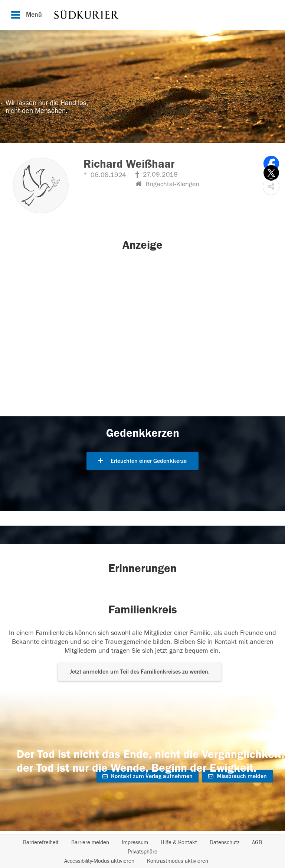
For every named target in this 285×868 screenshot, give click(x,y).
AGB (257, 843)
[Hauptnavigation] (142, 15)
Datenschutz (225, 843)
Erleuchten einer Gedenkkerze (142, 461)
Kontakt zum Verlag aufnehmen (148, 776)
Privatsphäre (142, 852)
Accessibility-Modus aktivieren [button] (99, 861)
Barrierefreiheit (41, 843)
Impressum (135, 843)
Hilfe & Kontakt (179, 843)
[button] (271, 187)
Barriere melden (90, 843)
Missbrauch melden (237, 776)
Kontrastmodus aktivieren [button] (178, 861)
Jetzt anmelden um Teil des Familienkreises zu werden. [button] (140, 672)
